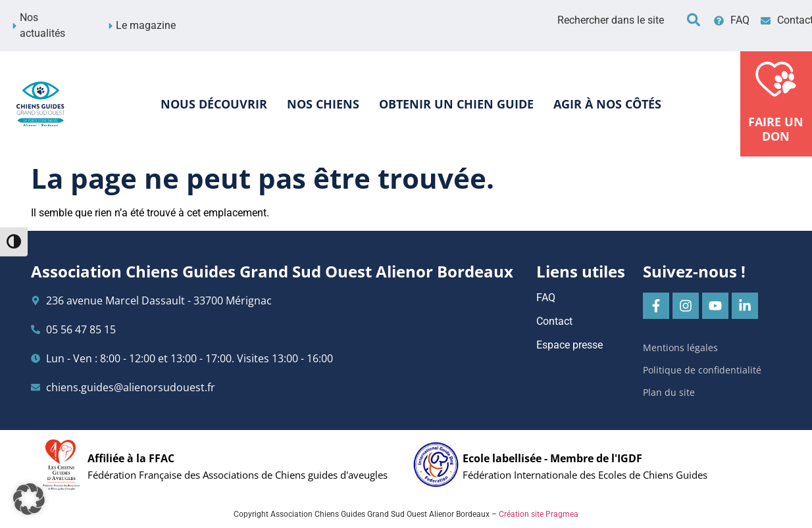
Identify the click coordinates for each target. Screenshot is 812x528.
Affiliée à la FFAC (131, 458)
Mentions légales (680, 348)
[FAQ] (719, 21)
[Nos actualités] (15, 26)
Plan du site (669, 392)
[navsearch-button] (694, 20)
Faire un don (776, 129)
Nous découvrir (214, 104)
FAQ (740, 20)
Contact (554, 321)
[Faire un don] (776, 77)
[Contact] (766, 21)
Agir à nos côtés (607, 104)
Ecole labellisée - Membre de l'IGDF (552, 458)
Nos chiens (323, 104)
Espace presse (570, 345)
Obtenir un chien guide (456, 104)
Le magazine (146, 25)
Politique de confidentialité (702, 370)
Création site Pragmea (539, 514)
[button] (29, 499)
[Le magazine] (111, 26)
